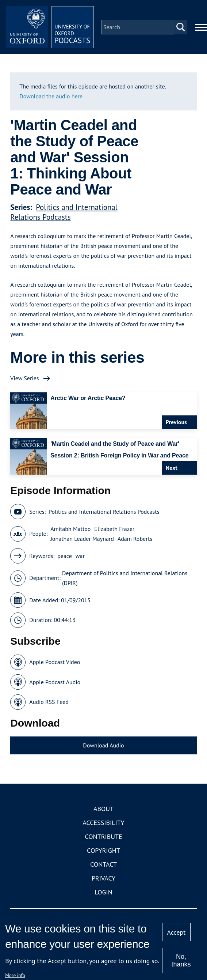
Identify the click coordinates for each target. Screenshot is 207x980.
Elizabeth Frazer (114, 529)
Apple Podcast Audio (55, 682)
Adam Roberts (135, 539)
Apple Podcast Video (55, 662)
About (103, 809)
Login (103, 892)
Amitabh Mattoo (70, 529)
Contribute (103, 836)
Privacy (103, 878)
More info (15, 975)
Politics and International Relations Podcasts (64, 212)
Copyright (103, 850)
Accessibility (103, 823)
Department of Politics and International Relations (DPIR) (125, 578)
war (80, 556)
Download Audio (103, 745)
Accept (177, 932)
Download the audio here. (51, 96)
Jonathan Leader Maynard (82, 539)
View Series (24, 378)
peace (65, 556)
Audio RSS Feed (49, 702)
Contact (103, 864)
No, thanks (181, 960)
